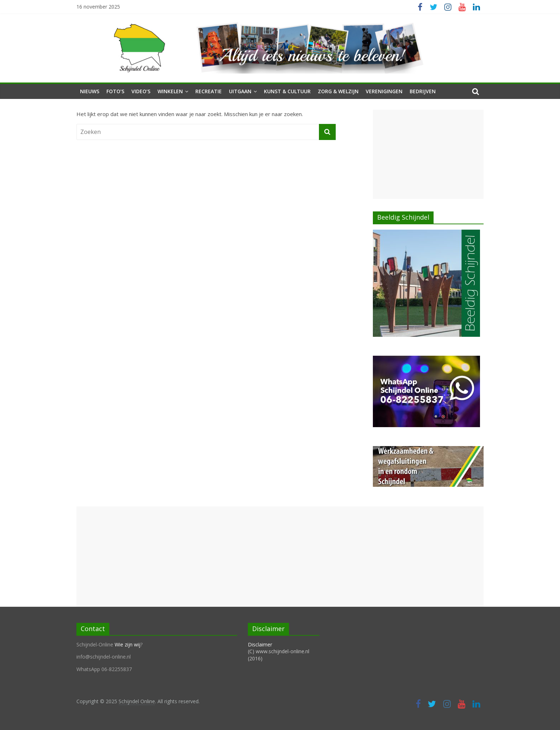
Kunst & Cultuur (287, 91)
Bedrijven (423, 91)
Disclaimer (260, 644)
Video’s (141, 91)
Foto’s (115, 91)
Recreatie (209, 91)
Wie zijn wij (127, 644)
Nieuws (90, 91)
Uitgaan (240, 91)
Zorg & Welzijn (338, 91)
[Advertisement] (428, 154)
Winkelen (170, 91)
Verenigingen (384, 91)
